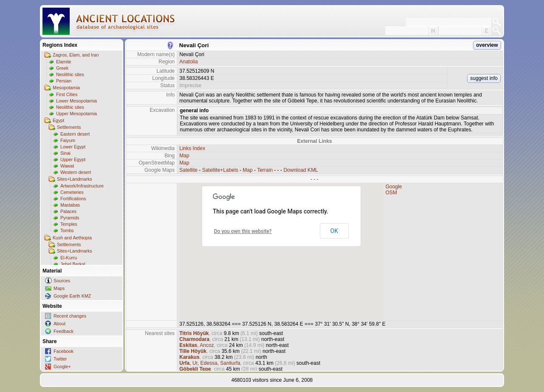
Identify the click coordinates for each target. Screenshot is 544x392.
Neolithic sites (70, 74)
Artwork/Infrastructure (82, 186)
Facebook (64, 351)
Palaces (68, 211)
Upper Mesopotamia (76, 114)
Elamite (64, 62)
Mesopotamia (66, 88)
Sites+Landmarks (75, 179)
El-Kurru (69, 258)
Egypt (58, 120)
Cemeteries (72, 192)
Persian (64, 81)
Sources (62, 281)
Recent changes (70, 316)
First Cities (67, 94)
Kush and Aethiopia (72, 238)
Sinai (65, 153)
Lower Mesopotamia (76, 101)
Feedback (64, 331)
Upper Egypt (73, 159)
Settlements (69, 127)
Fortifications (73, 199)
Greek (62, 68)
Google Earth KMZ (72, 296)
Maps (59, 288)
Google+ (62, 366)
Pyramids (70, 218)
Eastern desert (75, 134)
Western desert (76, 172)
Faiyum (68, 140)
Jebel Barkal (73, 264)
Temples (69, 224)
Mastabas (70, 205)
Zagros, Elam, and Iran (76, 55)
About (59, 324)
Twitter (60, 359)
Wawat (67, 166)
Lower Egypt (73, 147)
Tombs (67, 230)
